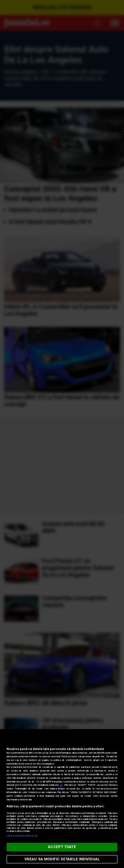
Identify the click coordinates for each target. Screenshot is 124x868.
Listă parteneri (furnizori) (22, 836)
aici (61, 785)
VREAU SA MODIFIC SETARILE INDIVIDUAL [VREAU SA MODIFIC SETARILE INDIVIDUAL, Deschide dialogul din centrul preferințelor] (62, 859)
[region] (62, 799)
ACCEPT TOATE (62, 847)
